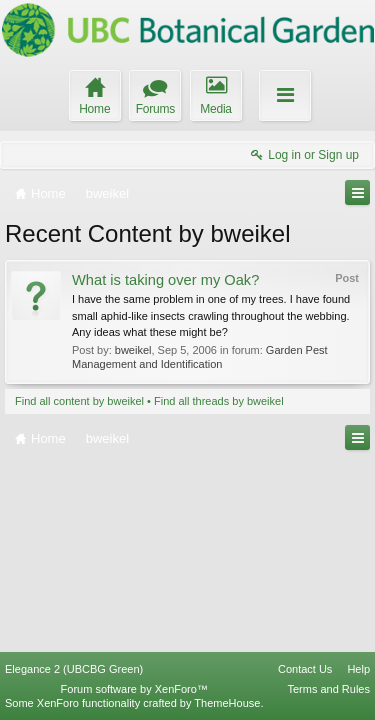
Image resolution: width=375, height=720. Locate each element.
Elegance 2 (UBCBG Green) (74, 669)
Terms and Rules (328, 689)
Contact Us (305, 669)
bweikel (133, 350)
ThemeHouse (227, 703)
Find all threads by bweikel (219, 401)
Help (358, 669)
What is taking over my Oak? (165, 280)
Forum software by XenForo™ (134, 689)
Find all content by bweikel (79, 401)
